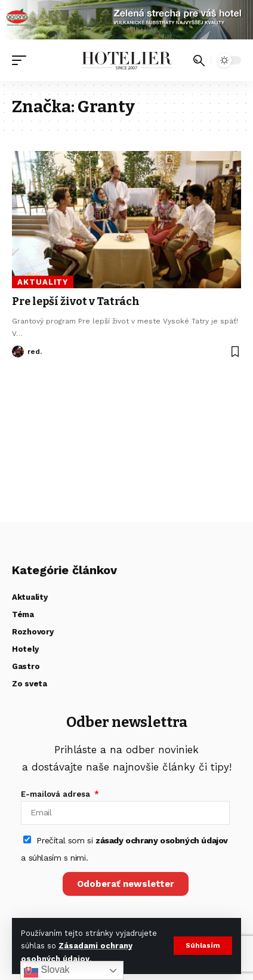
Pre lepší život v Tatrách (76, 301)
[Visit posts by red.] (18, 352)
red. (35, 352)
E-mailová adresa (57, 794)
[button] (203, 946)
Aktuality (43, 282)
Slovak (47, 970)
